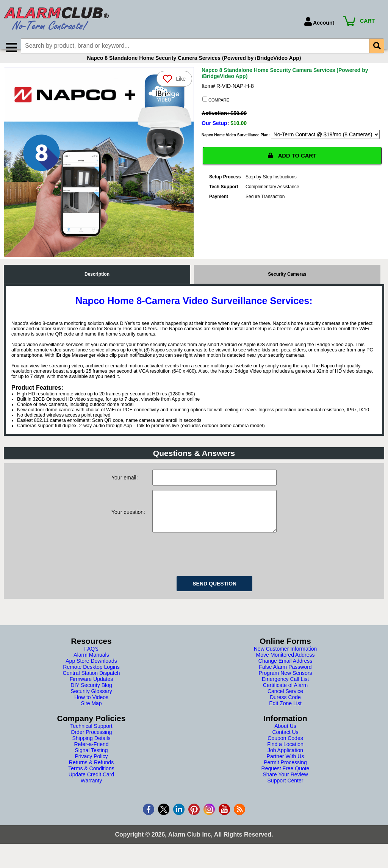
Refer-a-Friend (91, 761)
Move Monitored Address (286, 671)
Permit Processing (285, 779)
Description (97, 283)
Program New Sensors (286, 690)
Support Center (286, 797)
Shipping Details (91, 755)
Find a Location (285, 761)
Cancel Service (285, 708)
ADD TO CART (292, 165)
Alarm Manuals (91, 671)
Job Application (285, 767)
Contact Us (285, 749)
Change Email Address (285, 678)
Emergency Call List (286, 696)
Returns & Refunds (91, 779)
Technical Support (91, 743)
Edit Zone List (285, 720)
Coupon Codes (285, 755)
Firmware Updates (91, 696)
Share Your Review (285, 791)
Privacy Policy (91, 773)
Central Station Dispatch (92, 690)
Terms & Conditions (91, 785)
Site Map (91, 720)
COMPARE (216, 109)
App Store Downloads (91, 678)
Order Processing (92, 749)
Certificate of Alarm (285, 702)
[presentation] (210, 570)
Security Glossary (91, 708)
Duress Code (285, 714)
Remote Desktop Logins (91, 684)
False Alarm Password (285, 684)
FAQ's (91, 665)
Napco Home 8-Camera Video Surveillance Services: (194, 310)
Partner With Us (286, 773)
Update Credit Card (92, 791)
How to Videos (91, 714)
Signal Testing (92, 767)
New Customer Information (286, 665)
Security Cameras (287, 283)
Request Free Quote (286, 785)
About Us (285, 743)
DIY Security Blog (91, 702)
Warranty (91, 797)
